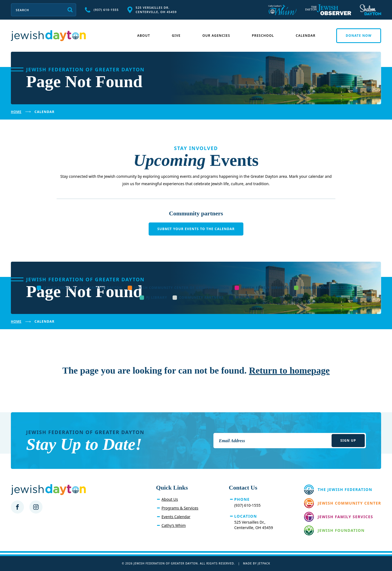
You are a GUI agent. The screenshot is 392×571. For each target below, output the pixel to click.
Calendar (306, 36)
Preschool (263, 36)
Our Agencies (216, 36)
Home (16, 112)
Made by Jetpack (257, 563)
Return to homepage (289, 370)
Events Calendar (176, 517)
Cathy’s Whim (174, 525)
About (144, 36)
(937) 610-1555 (102, 10)
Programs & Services (180, 508)
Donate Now (359, 36)
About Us (170, 499)
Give (176, 36)
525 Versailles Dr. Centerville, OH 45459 (152, 10)
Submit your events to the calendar (196, 229)
